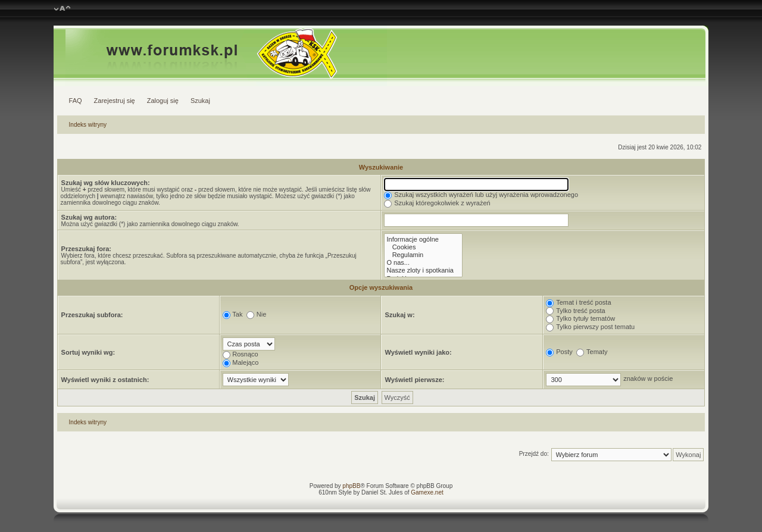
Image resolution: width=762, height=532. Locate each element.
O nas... (423, 263)
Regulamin (423, 255)
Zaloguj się (163, 101)
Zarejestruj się (115, 101)
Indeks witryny (88, 125)
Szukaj (200, 101)
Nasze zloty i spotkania (423, 270)
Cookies (423, 247)
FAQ (76, 101)
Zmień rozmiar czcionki (62, 9)
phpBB (351, 486)
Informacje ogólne (423, 240)
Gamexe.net (427, 492)
